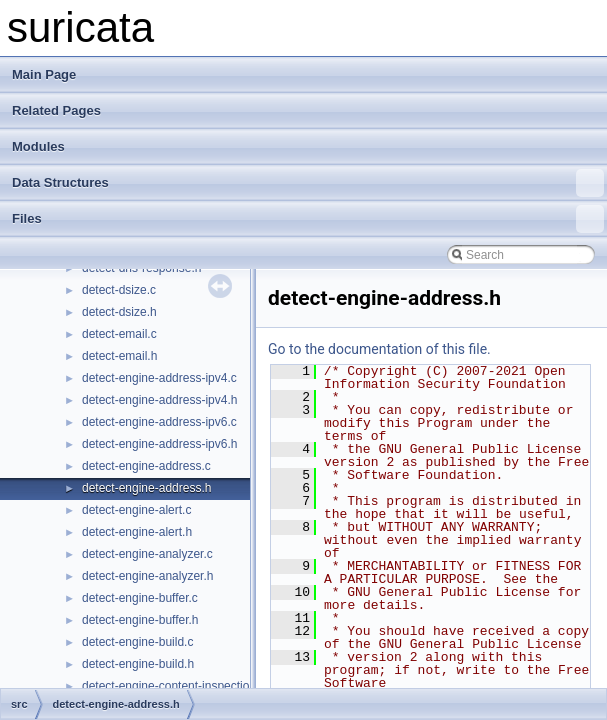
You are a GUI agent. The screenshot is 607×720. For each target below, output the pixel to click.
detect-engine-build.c (137, 642)
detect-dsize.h (119, 312)
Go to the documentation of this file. (379, 349)
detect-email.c (119, 334)
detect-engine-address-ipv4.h (159, 400)
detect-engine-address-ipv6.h (159, 444)
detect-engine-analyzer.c (147, 554)
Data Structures (308, 183)
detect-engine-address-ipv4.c (159, 378)
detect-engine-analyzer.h (147, 576)
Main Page (44, 74)
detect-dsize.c (119, 290)
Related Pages (56, 110)
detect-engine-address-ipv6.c (159, 422)
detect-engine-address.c (146, 466)
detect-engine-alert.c (136, 510)
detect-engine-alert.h (137, 532)
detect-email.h (119, 356)
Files (308, 219)
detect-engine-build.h (138, 664)
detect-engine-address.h (146, 488)
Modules (38, 146)
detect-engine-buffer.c (140, 598)
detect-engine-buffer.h (140, 620)
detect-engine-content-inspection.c (173, 686)
